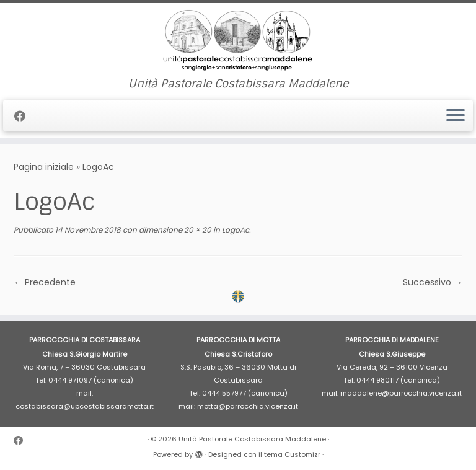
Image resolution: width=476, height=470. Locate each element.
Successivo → (433, 282)
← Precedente (45, 282)
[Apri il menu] (456, 116)
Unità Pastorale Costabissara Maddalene (252, 439)
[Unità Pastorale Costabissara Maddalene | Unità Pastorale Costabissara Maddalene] (238, 40)
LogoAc (235, 230)
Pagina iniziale (44, 167)
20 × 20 (197, 230)
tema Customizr (292, 454)
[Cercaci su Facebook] (24, 116)
